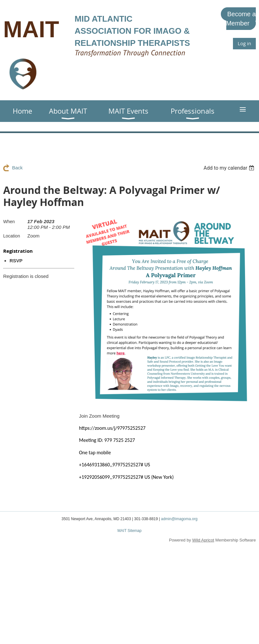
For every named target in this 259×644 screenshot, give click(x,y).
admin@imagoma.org (179, 519)
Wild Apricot (203, 540)
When (9, 222)
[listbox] (230, 168)
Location (12, 236)
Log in (244, 43)
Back (17, 168)
